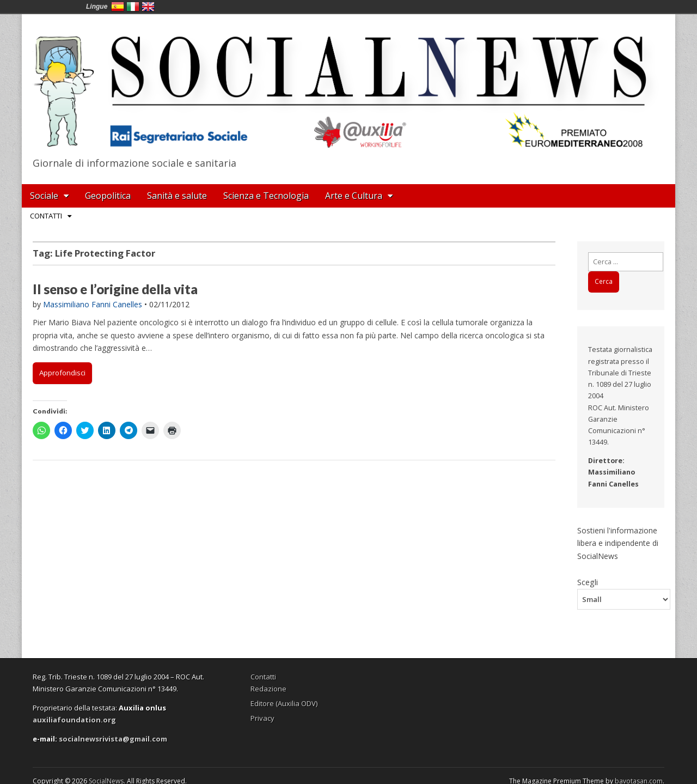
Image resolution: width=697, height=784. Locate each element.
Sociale (44, 196)
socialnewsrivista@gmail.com (113, 739)
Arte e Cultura (354, 196)
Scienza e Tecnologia (266, 196)
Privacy (262, 718)
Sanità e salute (177, 196)
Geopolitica (108, 196)
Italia (133, 7)
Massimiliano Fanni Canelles (93, 304)
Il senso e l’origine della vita (115, 289)
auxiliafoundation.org (74, 720)
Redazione (268, 689)
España (118, 7)
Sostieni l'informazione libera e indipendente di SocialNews (618, 543)
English (148, 7)
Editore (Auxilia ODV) (284, 703)
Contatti (46, 216)
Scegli (588, 582)
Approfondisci (62, 373)
